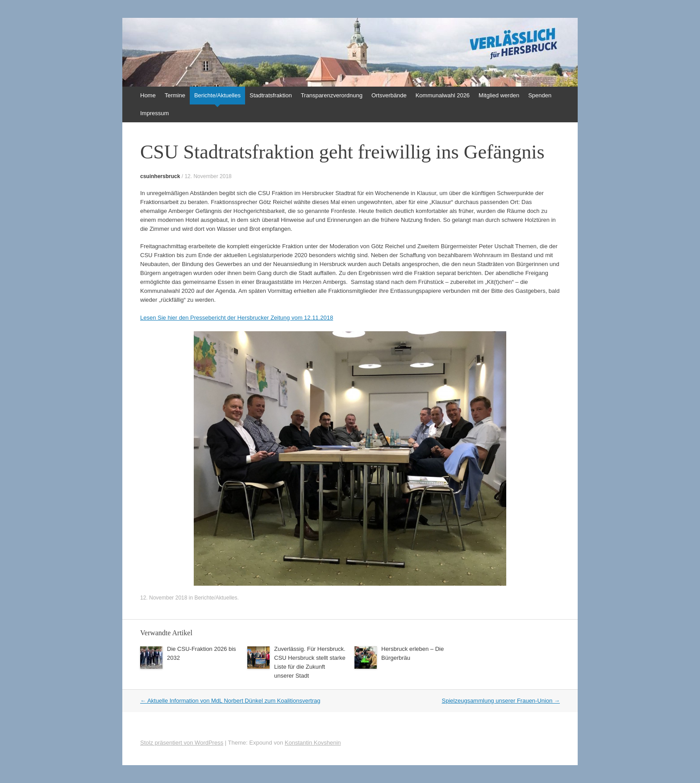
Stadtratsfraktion (271, 95)
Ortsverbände (389, 95)
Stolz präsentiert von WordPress (182, 743)
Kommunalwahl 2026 (443, 95)
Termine (175, 95)
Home (148, 95)
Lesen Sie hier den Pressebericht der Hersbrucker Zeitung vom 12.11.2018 (237, 318)
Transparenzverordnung (332, 95)
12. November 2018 (208, 176)
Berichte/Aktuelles (217, 95)
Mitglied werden (499, 95)
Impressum (154, 113)
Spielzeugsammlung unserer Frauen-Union (501, 701)
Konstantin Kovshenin (313, 743)
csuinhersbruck (160, 176)
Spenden (540, 95)
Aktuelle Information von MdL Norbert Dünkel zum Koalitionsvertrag (230, 701)
